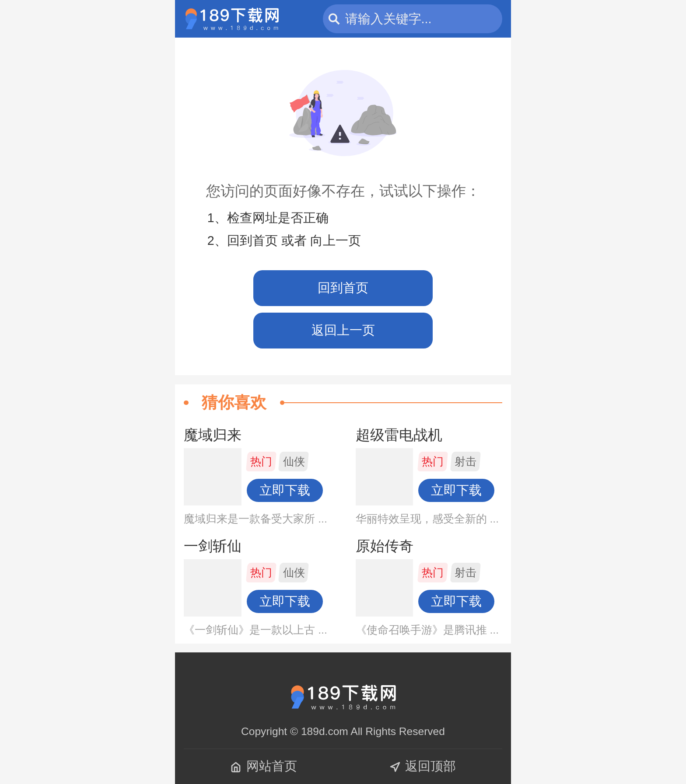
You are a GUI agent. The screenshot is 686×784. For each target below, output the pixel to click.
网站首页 (264, 766)
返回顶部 (422, 766)
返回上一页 (343, 330)
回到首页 (343, 288)
